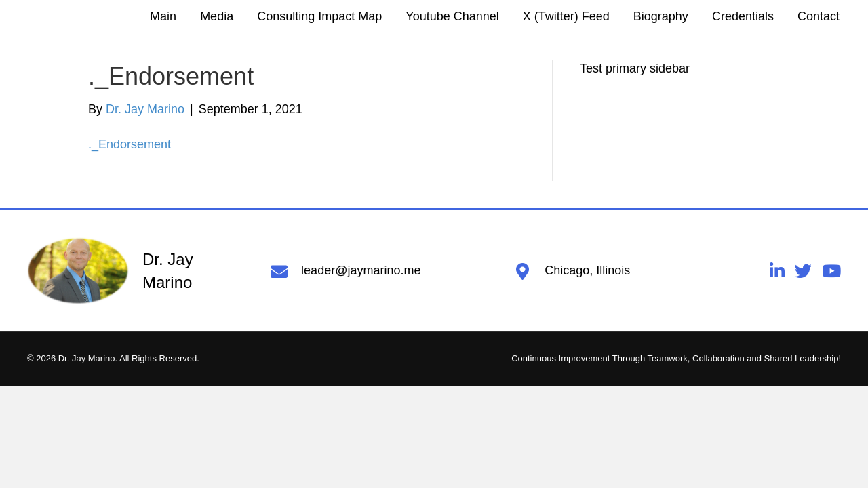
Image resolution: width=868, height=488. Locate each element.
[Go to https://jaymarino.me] (135, 271)
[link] (163, 16)
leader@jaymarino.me (361, 270)
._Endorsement (130, 144)
